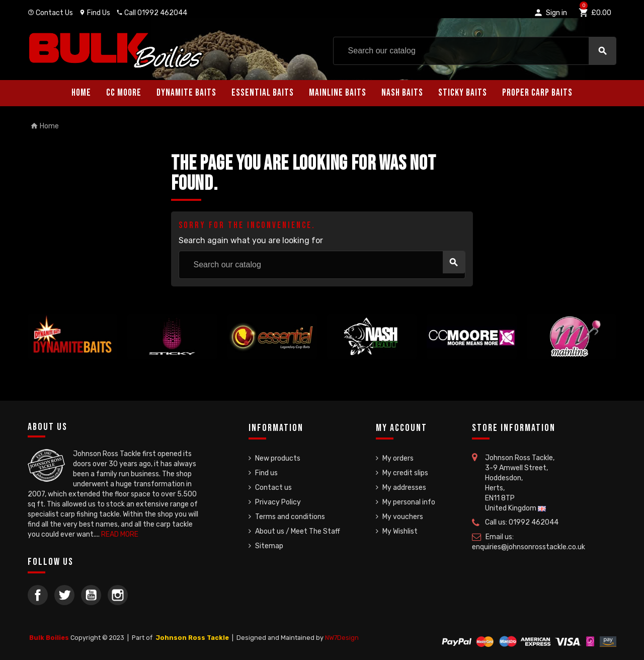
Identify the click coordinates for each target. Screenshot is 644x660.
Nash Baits (402, 93)
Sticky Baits (463, 93)
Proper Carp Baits (537, 93)
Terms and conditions (290, 517)
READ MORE (120, 534)
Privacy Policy (278, 502)
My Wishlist (400, 531)
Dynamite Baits (186, 93)
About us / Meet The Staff (298, 531)
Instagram (118, 595)
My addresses (404, 488)
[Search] (475, 51)
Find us (266, 473)
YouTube (91, 595)
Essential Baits (263, 93)
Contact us (273, 488)
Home (81, 93)
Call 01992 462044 (152, 13)
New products (278, 458)
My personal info (409, 502)
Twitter (64, 595)
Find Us (95, 13)
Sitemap (269, 546)
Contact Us (50, 13)
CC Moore (124, 93)
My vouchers (403, 517)
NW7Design (342, 638)
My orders (398, 458)
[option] (72, 337)
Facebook (38, 595)
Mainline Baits (338, 93)
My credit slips (405, 473)
